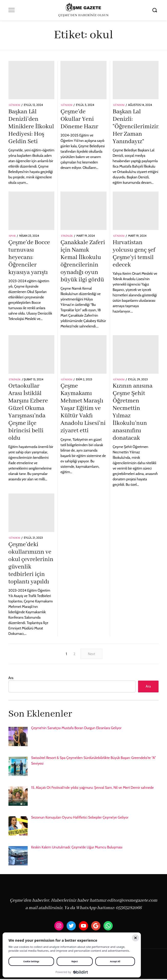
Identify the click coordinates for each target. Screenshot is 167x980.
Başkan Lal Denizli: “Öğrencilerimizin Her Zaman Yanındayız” (136, 127)
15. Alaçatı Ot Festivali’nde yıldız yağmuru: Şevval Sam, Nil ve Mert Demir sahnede (93, 789)
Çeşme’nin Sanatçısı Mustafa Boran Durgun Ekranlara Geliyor (76, 729)
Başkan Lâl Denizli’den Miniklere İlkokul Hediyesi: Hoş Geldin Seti (31, 127)
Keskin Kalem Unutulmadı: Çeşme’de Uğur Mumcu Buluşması (77, 848)
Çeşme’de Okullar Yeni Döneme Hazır (79, 119)
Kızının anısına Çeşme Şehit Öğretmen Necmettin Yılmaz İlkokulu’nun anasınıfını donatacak (133, 412)
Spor (12, 236)
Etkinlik (67, 236)
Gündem (15, 105)
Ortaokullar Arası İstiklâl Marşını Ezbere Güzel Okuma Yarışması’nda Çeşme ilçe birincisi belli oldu (28, 412)
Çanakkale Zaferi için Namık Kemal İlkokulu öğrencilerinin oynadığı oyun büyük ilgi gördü (83, 261)
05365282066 (129, 909)
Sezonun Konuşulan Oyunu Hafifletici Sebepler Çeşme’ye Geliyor (80, 818)
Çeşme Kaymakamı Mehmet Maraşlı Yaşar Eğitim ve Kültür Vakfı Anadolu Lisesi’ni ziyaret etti (83, 408)
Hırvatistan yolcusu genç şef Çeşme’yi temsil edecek (134, 254)
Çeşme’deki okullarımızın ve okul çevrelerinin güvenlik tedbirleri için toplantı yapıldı (31, 563)
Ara (11, 678)
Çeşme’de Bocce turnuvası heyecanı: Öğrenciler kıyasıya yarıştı (29, 258)
